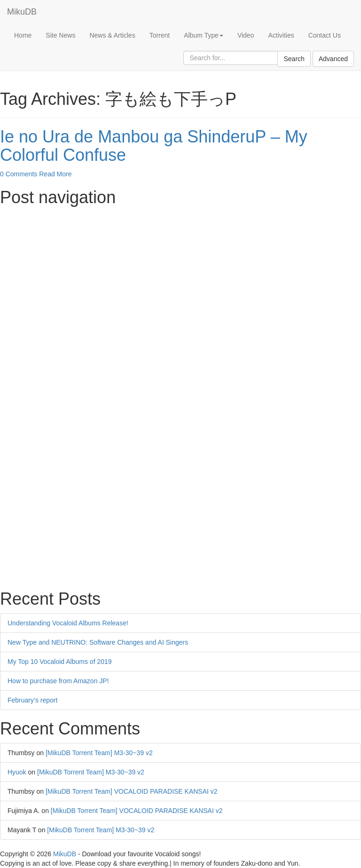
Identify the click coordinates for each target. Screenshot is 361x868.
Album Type (204, 35)
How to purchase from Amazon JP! (58, 681)
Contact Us (325, 35)
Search (294, 59)
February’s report (32, 700)
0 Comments (19, 174)
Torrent (160, 35)
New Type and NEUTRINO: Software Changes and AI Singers (98, 642)
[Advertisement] (180, 277)
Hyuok (17, 772)
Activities (281, 35)
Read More (55, 174)
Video (246, 35)
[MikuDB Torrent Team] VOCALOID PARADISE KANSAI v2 (132, 791)
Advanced (333, 59)
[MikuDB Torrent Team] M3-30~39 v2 (99, 753)
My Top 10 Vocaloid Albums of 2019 (60, 662)
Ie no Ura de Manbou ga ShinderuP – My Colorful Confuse (154, 146)
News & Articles (112, 35)
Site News (60, 35)
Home (23, 35)
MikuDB (22, 12)
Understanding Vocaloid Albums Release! (68, 623)
